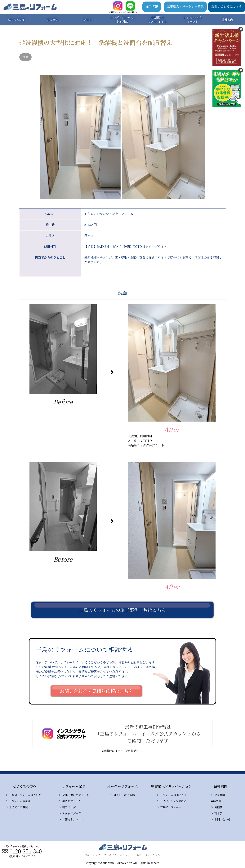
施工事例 (53, 20)
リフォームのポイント (174, 795)
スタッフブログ (72, 813)
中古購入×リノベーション (158, 19)
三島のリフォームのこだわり (27, 795)
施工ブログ (69, 807)
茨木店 (218, 813)
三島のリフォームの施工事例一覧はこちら (123, 610)
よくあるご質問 (19, 807)
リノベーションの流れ (173, 801)
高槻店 (218, 807)
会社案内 (227, 20)
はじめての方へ (18, 20)
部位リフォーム (71, 801)
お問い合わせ (222, 819)
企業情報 (220, 795)
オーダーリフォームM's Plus (123, 19)
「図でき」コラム (73, 819)
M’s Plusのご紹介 (125, 795)
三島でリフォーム (171, 807)
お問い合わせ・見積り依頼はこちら (96, 691)
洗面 (25, 57)
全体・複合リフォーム (76, 795)
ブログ (87, 20)
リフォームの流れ (20, 801)
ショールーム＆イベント (193, 19)
